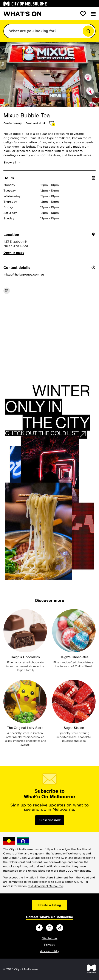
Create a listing (50, 905)
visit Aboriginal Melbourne (46, 886)
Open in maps (14, 253)
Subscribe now (50, 820)
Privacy (50, 945)
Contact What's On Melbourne (49, 917)
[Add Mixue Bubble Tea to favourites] (52, 124)
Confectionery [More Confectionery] (13, 123)
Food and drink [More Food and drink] (36, 123)
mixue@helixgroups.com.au (24, 275)
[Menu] (93, 14)
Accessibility (49, 951)
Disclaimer (50, 938)
